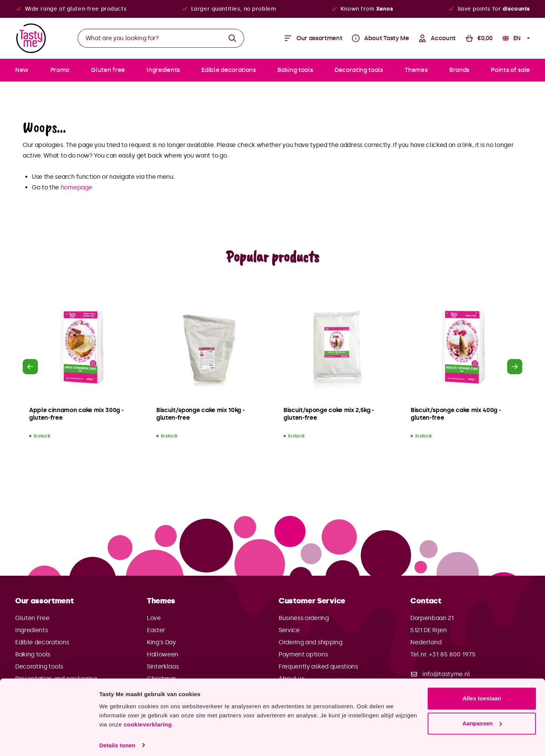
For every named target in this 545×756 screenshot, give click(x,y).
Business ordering (304, 618)
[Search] (233, 38)
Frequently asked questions (318, 666)
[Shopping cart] (479, 38)
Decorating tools (39, 666)
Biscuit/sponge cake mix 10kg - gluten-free (200, 414)
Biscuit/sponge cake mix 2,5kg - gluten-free (329, 414)
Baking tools (33, 654)
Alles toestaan (482, 694)
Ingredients (31, 630)
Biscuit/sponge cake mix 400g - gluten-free (456, 414)
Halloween (163, 654)
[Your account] (437, 38)
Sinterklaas (163, 666)
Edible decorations (42, 642)
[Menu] (313, 38)
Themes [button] (161, 601)
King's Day (161, 642)
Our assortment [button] (44, 601)
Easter (156, 630)
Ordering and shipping (310, 642)
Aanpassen (482, 719)
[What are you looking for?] (149, 38)
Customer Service (312, 601)
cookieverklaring (148, 720)
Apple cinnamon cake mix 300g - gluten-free (76, 414)
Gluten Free (32, 618)
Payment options (303, 654)
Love (154, 618)
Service (289, 630)
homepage (76, 187)
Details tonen (117, 741)
